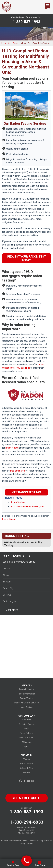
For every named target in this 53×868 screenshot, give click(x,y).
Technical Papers (27, 724)
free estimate (9, 519)
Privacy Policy (35, 841)
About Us (26, 720)
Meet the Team (26, 738)
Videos (27, 759)
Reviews (27, 772)
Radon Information (27, 694)
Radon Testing (18, 502)
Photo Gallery (27, 764)
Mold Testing (27, 707)
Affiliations (27, 742)
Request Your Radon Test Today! (27, 258)
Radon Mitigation (27, 689)
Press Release (27, 733)
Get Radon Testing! (27, 492)
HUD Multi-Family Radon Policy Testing (23, 544)
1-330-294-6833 (26, 822)
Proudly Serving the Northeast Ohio (27, 17)
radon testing (12, 448)
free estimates (18, 471)
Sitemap (29, 843)
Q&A (27, 747)
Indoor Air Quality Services (26, 703)
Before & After (26, 768)
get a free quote (26, 798)
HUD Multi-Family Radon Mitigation (28, 507)
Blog (26, 729)
